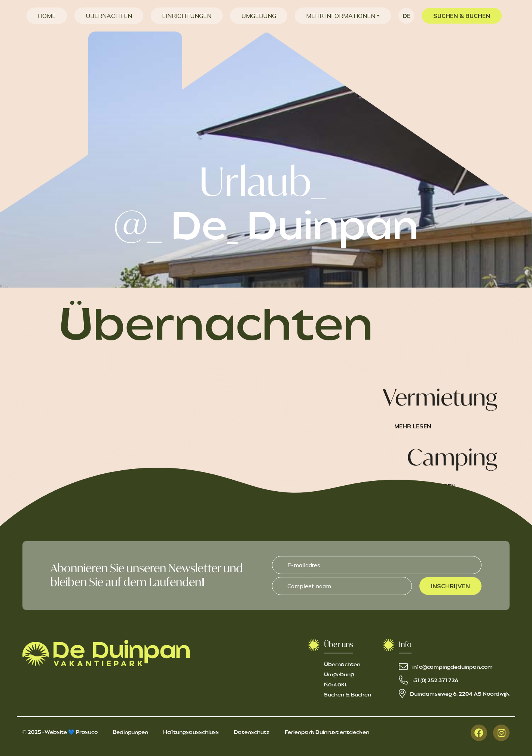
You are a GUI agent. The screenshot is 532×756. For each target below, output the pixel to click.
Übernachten (342, 665)
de (406, 16)
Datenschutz (252, 732)
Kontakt (336, 685)
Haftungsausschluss (191, 732)
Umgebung (339, 675)
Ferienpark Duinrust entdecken (327, 732)
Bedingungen (130, 732)
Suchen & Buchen (348, 695)
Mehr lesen (413, 426)
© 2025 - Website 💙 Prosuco (60, 732)
